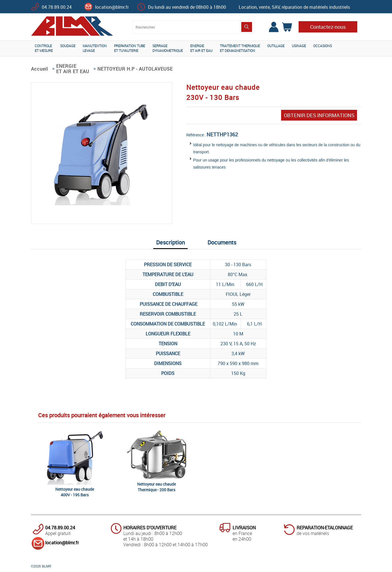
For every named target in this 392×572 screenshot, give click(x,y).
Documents (222, 242)
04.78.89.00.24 (57, 7)
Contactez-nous (328, 27)
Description (170, 242)
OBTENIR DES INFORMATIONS (319, 115)
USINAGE (299, 46)
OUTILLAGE (276, 46)
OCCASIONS (323, 46)
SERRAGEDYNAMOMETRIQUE (168, 48)
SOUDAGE (68, 46)
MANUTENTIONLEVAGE (95, 48)
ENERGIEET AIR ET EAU (201, 48)
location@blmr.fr (112, 7)
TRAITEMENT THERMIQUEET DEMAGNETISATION (240, 48)
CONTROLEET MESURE (44, 48)
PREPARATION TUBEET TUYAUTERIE (130, 48)
